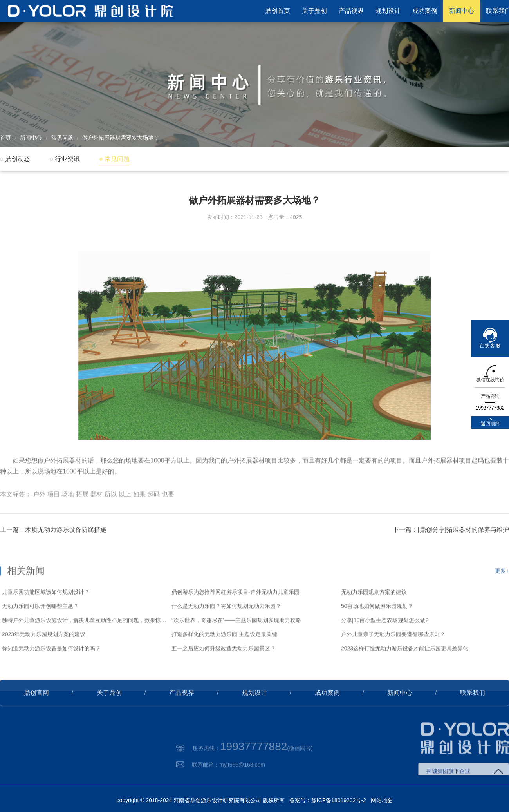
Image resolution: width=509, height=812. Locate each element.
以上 (125, 512)
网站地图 (382, 800)
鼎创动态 (18, 159)
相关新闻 (26, 593)
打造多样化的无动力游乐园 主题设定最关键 (224, 657)
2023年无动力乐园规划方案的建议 (44, 657)
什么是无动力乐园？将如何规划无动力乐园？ (226, 629)
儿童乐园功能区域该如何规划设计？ (46, 614)
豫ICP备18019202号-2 (339, 800)
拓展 (82, 512)
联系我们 (473, 706)
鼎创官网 (36, 706)
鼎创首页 (278, 11)
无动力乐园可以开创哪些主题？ (40, 629)
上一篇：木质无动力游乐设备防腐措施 (53, 543)
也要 (168, 512)
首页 (5, 138)
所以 (111, 512)
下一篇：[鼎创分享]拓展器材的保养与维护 (451, 543)
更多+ (502, 593)
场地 (68, 512)
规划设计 (388, 11)
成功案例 (425, 11)
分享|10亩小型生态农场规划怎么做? (385, 643)
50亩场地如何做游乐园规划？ (377, 629)
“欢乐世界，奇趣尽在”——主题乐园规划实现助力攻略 (236, 643)
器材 (96, 512)
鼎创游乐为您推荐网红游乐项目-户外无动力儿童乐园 (236, 614)
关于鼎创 (314, 11)
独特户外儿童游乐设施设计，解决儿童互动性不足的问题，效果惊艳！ (85, 643)
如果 (139, 512)
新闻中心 (462, 11)
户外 (39, 512)
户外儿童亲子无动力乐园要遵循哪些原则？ (393, 657)
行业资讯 (67, 159)
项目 (54, 512)
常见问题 (62, 138)
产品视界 (351, 11)
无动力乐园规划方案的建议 (374, 614)
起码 (153, 512)
